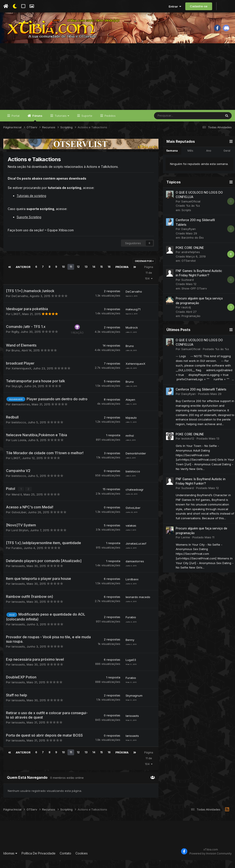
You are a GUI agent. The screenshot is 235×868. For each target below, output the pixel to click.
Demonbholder (135, 462)
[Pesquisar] (176, 125)
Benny (129, 648)
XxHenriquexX (21, 377)
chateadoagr (133, 498)
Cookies (82, 861)
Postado (215, 358)
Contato (65, 861)
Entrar (175, 6)
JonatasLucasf (135, 552)
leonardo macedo (137, 605)
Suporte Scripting (29, 226)
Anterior (23, 276)
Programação (190, 325)
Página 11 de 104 (148, 281)
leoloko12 (187, 448)
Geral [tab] (226, 160)
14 (93, 276)
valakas (130, 534)
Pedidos (110, 125)
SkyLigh (17, 394)
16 (108, 276)
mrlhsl (129, 444)
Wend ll (17, 503)
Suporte (86, 125)
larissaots (18, 574)
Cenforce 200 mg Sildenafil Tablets (200, 398)
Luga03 (130, 668)
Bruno (16, 359)
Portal (15, 125)
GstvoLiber (19, 520)
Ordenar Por (143, 270)
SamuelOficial (190, 210)
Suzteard (186, 289)
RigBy (15, 340)
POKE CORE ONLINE (189, 257)
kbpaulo (130, 426)
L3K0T (16, 322)
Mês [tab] (189, 160)
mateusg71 (132, 318)
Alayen (129, 408)
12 (78, 276)
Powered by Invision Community (211, 861)
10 (63, 276)
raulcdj (185, 316)
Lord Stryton (20, 538)
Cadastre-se (199, 6)
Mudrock (131, 336)
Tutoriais (61, 125)
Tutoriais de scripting (32, 205)
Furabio (17, 556)
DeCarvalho (20, 304)
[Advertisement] (118, 86)
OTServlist (188, 270)
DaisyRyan (187, 238)
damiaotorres (21, 413)
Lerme (185, 546)
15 (101, 276)
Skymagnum (133, 704)
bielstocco (19, 431)
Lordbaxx (131, 587)
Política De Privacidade (39, 861)
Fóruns (37, 127)
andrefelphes (190, 261)
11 (70, 276)
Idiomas (10, 861)
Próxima (121, 276)
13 (85, 276)
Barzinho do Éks (192, 247)
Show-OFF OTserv (193, 297)
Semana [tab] (171, 160)
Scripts (185, 219)
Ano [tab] (208, 160)
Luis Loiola (19, 448)
